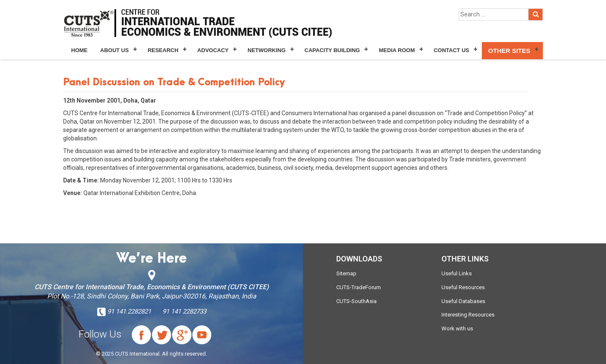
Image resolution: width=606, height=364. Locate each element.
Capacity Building (332, 50)
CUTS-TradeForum (359, 287)
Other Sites (509, 51)
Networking (266, 50)
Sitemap (346, 273)
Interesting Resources (468, 315)
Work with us (457, 328)
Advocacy (213, 50)
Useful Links (457, 273)
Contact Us (452, 50)
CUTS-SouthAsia (356, 301)
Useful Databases (463, 301)
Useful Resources (463, 287)
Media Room (397, 50)
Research (163, 50)
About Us (114, 50)
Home (79, 50)
